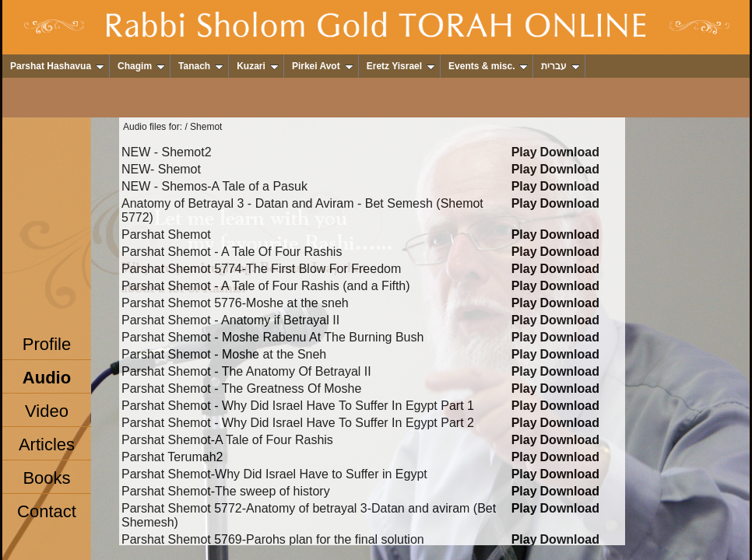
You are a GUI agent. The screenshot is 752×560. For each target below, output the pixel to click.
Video (47, 411)
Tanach (201, 66)
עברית (560, 66)
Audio (47, 378)
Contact (47, 511)
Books (46, 478)
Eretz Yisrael (401, 66)
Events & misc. (488, 66)
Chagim (141, 66)
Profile (47, 344)
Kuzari (258, 66)
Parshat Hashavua (57, 66)
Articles (47, 444)
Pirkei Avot (323, 66)
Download (570, 152)
